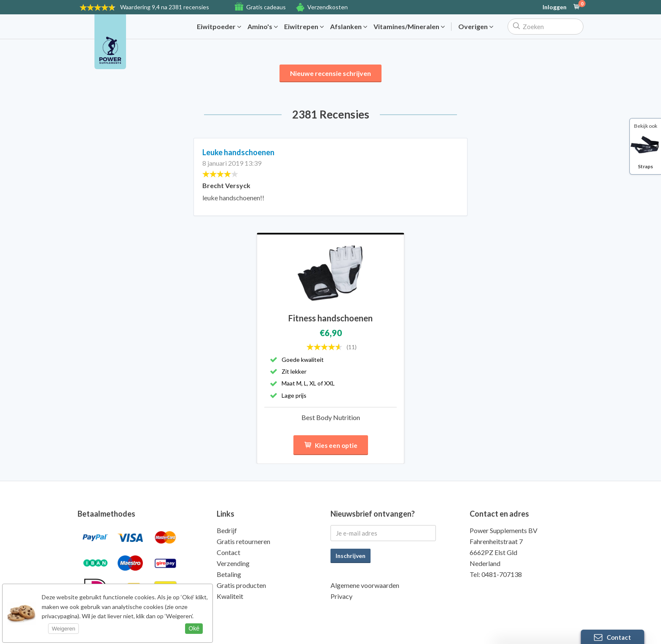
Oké (194, 628)
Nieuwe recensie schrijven (330, 73)
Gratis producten (241, 585)
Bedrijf (227, 530)
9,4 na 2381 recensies (165, 7)
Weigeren (63, 629)
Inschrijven (351, 556)
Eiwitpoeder (219, 27)
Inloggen (555, 7)
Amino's (263, 27)
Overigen (476, 27)
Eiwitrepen (304, 27)
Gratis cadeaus (266, 7)
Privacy (341, 596)
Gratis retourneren (243, 541)
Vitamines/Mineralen (409, 27)
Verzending (233, 563)
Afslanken (349, 27)
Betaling (229, 574)
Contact (228, 552)
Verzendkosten (328, 7)
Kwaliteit (230, 596)
